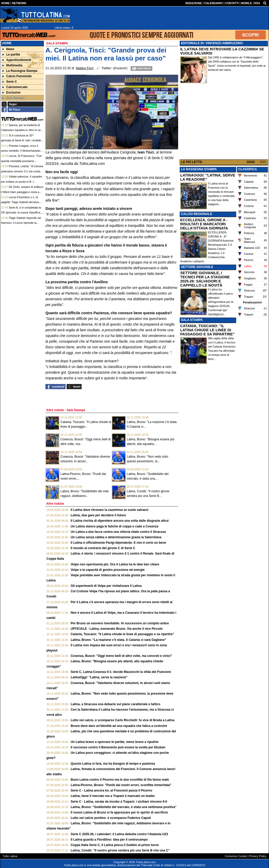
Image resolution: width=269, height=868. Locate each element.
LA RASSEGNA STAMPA (199, 169)
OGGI (251, 162)
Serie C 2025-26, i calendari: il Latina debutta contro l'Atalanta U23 (119, 834)
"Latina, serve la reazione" (99, 677)
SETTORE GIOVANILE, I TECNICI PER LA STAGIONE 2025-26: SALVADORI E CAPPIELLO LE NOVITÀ (205, 279)
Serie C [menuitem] (10, 82)
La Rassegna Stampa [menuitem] (20, 71)
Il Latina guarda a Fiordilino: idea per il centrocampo (109, 840)
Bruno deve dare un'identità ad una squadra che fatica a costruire (119, 726)
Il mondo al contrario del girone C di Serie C (103, 548)
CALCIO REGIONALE (197, 214)
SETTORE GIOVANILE (197, 267)
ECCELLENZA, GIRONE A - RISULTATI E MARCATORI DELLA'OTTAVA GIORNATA (204, 224)
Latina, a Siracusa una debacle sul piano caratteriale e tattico (116, 704)
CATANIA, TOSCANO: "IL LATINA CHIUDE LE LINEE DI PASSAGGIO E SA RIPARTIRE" (207, 330)
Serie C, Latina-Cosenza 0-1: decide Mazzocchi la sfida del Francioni (121, 672)
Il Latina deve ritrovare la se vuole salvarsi (110, 510)
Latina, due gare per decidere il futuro (98, 515)
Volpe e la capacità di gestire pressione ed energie (108, 570)
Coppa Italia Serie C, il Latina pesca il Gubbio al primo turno (115, 845)
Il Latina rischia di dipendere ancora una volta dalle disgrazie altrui (120, 521)
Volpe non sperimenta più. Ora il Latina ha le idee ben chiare (115, 564)
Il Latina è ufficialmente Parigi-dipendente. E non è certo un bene (118, 543)
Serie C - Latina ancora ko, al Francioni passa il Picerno (112, 790)
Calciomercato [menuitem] (15, 87)
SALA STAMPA (192, 320)
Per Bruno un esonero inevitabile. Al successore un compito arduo (120, 623)
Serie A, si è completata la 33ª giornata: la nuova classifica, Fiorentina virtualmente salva (21, 213)
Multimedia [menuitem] (12, 65)
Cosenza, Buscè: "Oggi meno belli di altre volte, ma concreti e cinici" (121, 656)
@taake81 (120, 68)
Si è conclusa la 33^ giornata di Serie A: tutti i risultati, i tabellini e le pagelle (22, 140)
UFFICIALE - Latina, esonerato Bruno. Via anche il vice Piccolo (117, 629)
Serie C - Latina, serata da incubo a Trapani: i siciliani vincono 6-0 (119, 802)
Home (7, 43)
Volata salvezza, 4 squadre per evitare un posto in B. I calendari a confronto (22, 182)
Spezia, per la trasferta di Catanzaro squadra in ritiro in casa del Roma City (22, 130)
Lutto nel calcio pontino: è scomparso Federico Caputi (111, 818)
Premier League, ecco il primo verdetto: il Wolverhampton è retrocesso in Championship (21, 151)
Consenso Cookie (236, 856)
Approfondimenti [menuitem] (17, 60)
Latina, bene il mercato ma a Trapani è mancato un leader (113, 796)
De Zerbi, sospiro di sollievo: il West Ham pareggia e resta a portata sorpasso (22, 192)
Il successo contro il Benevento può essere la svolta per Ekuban (118, 747)
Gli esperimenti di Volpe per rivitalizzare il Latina (106, 586)
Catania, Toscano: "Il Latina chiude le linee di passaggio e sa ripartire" (122, 634)
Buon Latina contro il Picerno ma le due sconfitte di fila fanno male (120, 780)
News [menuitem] (8, 49)
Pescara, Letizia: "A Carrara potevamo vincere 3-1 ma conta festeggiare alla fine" (22, 171)
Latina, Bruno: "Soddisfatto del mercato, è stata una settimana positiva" (124, 807)
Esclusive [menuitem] (11, 93)
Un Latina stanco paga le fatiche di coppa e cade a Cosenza (114, 526)
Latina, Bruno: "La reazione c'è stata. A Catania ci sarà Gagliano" (118, 640)
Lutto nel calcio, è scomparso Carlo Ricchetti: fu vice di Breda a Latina (123, 720)
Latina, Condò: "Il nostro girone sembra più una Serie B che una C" (120, 850)
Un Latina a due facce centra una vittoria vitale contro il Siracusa (118, 532)
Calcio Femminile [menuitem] (17, 76)
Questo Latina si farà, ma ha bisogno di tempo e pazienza (113, 764)
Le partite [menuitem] (11, 55)
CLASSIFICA (248, 169)
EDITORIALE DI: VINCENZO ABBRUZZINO (212, 43)
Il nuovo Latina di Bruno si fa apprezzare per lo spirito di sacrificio (119, 812)
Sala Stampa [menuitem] (13, 98)
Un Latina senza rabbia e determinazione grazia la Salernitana (116, 537)
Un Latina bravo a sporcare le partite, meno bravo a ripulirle (115, 742)
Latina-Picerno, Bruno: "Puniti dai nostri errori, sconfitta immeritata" (121, 785)
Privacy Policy (258, 856)
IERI (263, 162)
